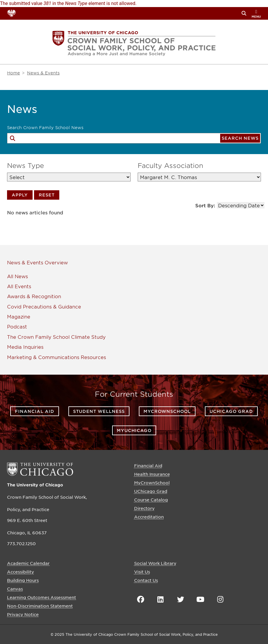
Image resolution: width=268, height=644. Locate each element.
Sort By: (205, 205)
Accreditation (149, 517)
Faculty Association (170, 165)
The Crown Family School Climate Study (56, 337)
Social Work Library (155, 563)
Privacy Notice (23, 614)
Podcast (17, 326)
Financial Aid (35, 411)
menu (256, 14)
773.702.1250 (21, 543)
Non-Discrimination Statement (40, 606)
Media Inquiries (25, 347)
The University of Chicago (35, 485)
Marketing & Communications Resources (57, 357)
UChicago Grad (231, 411)
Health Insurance (152, 474)
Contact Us (146, 580)
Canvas (15, 589)
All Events (19, 286)
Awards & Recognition (34, 296)
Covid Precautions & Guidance (44, 306)
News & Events (25, 262)
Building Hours (23, 580)
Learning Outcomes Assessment (42, 597)
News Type (26, 165)
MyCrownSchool (167, 411)
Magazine (19, 316)
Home (14, 73)
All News (17, 276)
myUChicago (134, 430)
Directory (144, 508)
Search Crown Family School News (45, 127)
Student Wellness (99, 411)
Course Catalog (151, 500)
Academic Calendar (28, 563)
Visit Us (142, 572)
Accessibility (21, 572)
